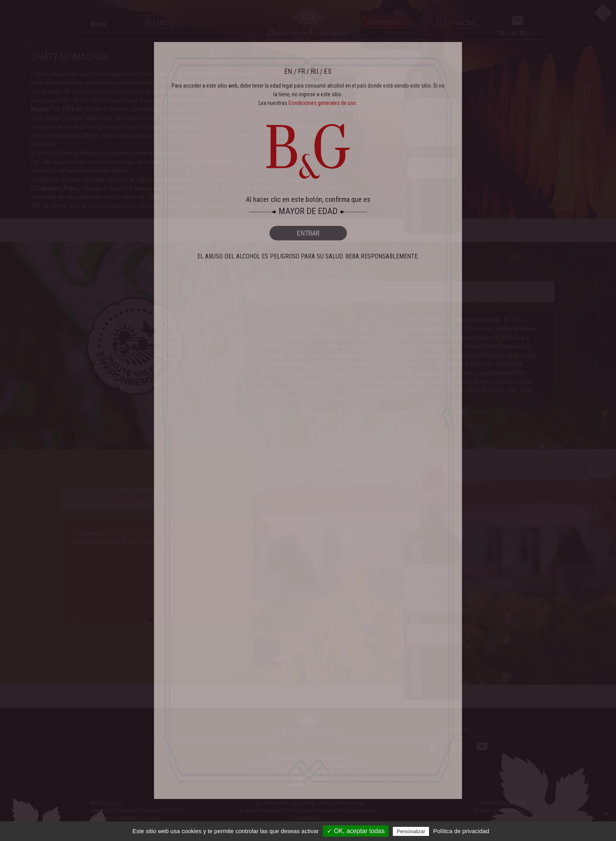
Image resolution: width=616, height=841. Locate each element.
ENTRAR (308, 233)
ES (328, 71)
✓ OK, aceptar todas (356, 831)
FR (302, 71)
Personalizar (411, 831)
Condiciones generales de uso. (323, 103)
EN (288, 71)
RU (314, 71)
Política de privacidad (461, 831)
